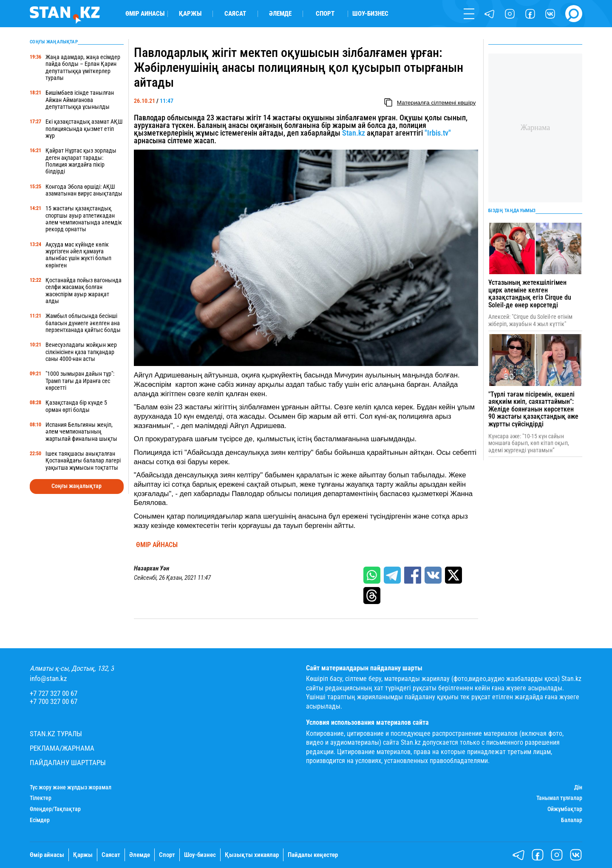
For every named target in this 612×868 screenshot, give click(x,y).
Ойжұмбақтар (565, 809)
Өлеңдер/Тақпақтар (55, 809)
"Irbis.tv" (438, 133)
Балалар (572, 820)
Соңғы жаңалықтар (76, 486)
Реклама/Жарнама (62, 748)
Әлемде (280, 14)
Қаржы (190, 14)
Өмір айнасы (145, 14)
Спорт (325, 14)
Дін (578, 787)
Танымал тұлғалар (559, 798)
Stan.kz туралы (56, 734)
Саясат (235, 14)
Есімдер (40, 820)
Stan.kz (354, 133)
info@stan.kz (48, 679)
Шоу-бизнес (370, 14)
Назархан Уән (152, 569)
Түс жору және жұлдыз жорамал (71, 787)
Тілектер (41, 798)
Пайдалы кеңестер (313, 855)
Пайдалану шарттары (68, 763)
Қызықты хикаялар (252, 855)
